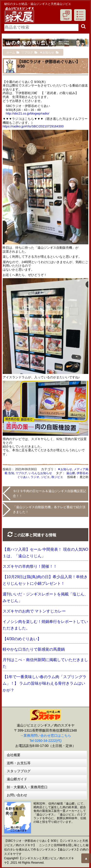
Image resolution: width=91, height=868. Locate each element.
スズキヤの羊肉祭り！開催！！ (30, 566)
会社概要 (14, 755)
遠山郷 (71, 473)
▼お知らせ (65, 469)
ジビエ (45, 477)
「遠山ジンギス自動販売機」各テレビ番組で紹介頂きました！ (49, 509)
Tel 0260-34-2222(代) (45, 741)
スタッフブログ (19, 771)
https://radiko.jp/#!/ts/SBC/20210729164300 (33, 126)
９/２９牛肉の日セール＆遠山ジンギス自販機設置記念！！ (50, 493)
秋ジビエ (57, 477)
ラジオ (35, 477)
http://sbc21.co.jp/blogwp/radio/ (28, 113)
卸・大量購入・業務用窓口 (27, 787)
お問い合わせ (17, 795)
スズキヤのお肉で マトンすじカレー (34, 611)
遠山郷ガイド (17, 779)
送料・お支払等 (19, 763)
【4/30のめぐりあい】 (22, 639)
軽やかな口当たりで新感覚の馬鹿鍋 (34, 649)
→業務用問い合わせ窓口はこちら (46, 735)
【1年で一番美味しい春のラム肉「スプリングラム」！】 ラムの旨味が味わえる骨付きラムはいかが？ (45, 683)
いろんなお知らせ (40, 473)
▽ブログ (21, 473)
